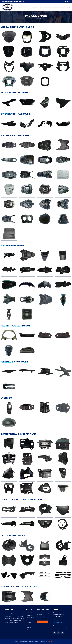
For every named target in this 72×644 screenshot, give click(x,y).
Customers (62, 7)
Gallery (68, 7)
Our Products (31, 618)
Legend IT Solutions (52, 641)
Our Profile (30, 613)
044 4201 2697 (58, 620)
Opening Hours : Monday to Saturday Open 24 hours (14, 2)
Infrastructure (26, 7)
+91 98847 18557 (58, 623)
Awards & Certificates (53, 7)
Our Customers (31, 625)
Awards (29, 622)
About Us (19, 7)
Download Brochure (43, 622)
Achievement (43, 7)
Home (14, 7)
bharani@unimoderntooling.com (61, 627)
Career (29, 630)
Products (35, 7)
